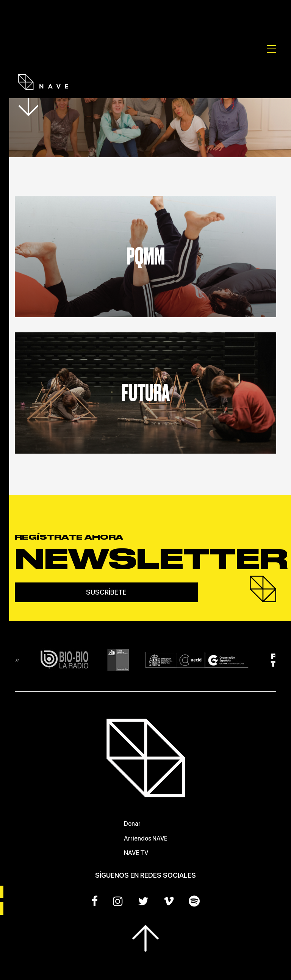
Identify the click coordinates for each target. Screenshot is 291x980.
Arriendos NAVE (146, 838)
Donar (132, 824)
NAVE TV (136, 853)
